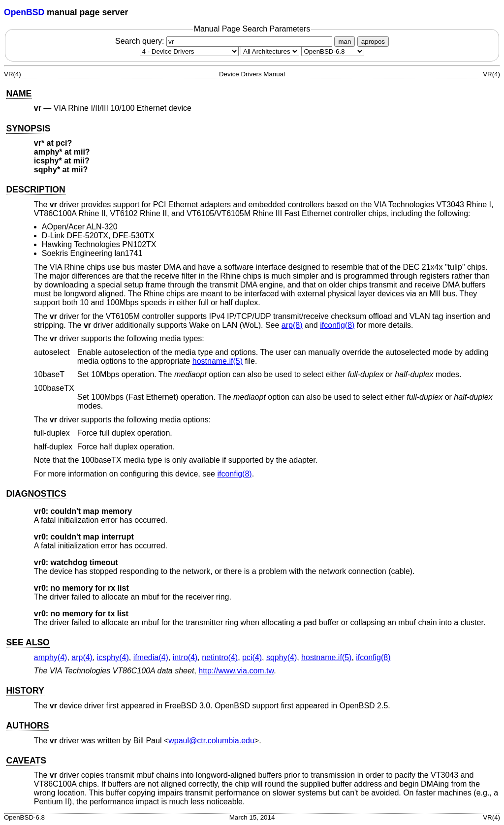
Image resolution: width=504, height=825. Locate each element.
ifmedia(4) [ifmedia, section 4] (151, 657)
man (345, 42)
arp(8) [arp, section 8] (292, 325)
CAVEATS (26, 761)
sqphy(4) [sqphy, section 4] (282, 657)
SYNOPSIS (28, 128)
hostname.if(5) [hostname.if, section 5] (218, 361)
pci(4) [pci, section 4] (252, 657)
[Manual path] (333, 51)
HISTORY (25, 691)
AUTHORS (27, 726)
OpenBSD (24, 12)
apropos (373, 42)
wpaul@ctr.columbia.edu (211, 741)
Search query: (225, 41)
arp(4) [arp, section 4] (82, 657)
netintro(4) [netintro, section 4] (220, 657)
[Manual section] (189, 51)
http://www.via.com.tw (236, 671)
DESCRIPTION (35, 190)
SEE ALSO (28, 642)
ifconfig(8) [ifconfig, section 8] (337, 325)
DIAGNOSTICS (36, 494)
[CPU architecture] (270, 51)
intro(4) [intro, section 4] (185, 657)
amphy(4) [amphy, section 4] (51, 657)
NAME (19, 94)
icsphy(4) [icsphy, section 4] (113, 657)
